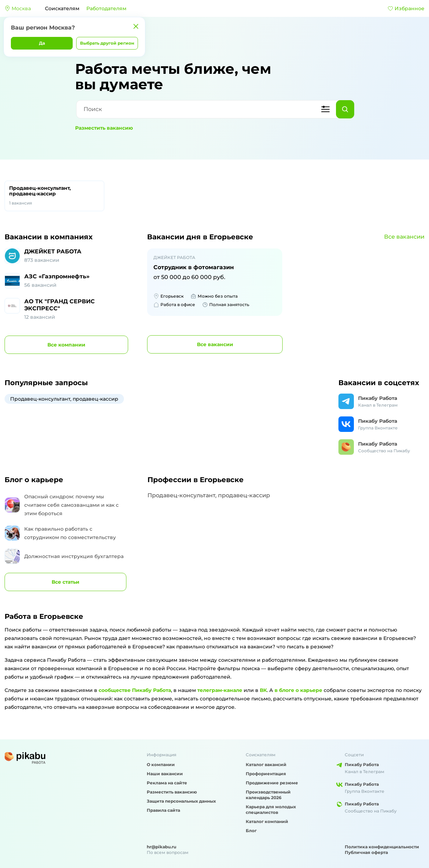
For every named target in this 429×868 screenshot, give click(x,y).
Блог (251, 831)
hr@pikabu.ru (161, 847)
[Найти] (345, 109)
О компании (161, 765)
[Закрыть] (136, 26)
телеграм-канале (220, 690)
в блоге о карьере (298, 690)
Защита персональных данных (181, 801)
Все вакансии (404, 237)
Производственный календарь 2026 (268, 795)
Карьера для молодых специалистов (271, 809)
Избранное (406, 8)
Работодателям (106, 8)
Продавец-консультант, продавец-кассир (54, 196)
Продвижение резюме (272, 783)
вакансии (215, 344)
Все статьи (65, 582)
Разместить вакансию (104, 128)
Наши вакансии (165, 774)
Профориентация (266, 774)
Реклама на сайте (167, 783)
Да (42, 43)
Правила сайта (163, 810)
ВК (263, 690)
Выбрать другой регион (107, 43)
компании (66, 345)
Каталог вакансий (266, 765)
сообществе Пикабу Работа (135, 690)
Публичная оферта (366, 852)
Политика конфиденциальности (382, 847)
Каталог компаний (267, 821)
